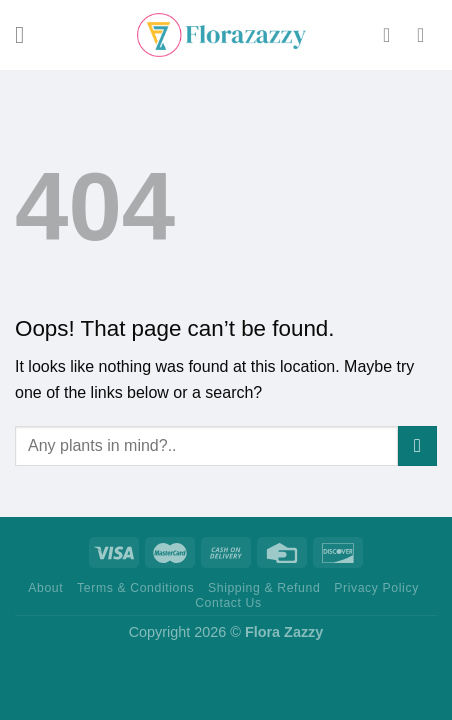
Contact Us (228, 603)
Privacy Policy (376, 588)
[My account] (393, 35)
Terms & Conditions (135, 588)
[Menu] (27, 34)
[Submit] (417, 445)
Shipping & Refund (264, 588)
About (45, 588)
